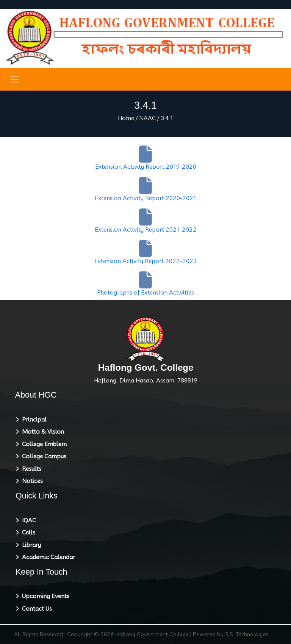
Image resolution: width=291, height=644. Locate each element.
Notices (31, 481)
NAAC (147, 118)
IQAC (27, 520)
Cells (27, 533)
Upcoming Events (44, 596)
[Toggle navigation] (14, 79)
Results (30, 469)
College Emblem (43, 444)
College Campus (43, 456)
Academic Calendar (47, 557)
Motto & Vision (41, 432)
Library (30, 545)
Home (126, 118)
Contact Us (35, 609)
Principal (33, 420)
